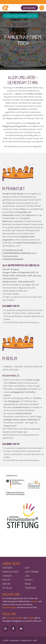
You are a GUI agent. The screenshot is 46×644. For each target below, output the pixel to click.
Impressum (15, 640)
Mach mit (6, 580)
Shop (27, 568)
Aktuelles (7, 588)
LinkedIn (31, 618)
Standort (34, 601)
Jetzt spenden (29, 8)
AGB (35, 640)
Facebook (10, 618)
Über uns (6, 584)
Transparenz (31, 588)
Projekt (16, 16)
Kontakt (29, 580)
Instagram (19, 618)
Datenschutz (26, 640)
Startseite (8, 16)
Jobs (27, 576)
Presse (28, 584)
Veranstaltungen (10, 572)
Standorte (7, 576)
